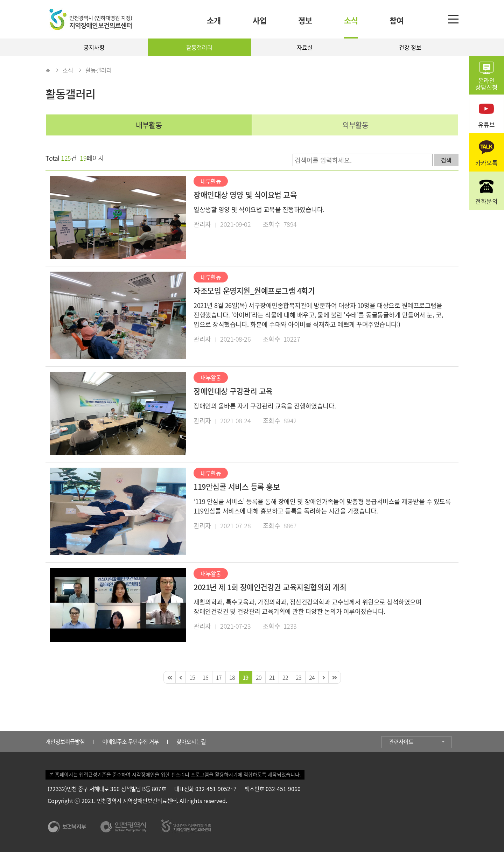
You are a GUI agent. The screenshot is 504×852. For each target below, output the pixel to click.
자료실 (305, 47)
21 (272, 677)
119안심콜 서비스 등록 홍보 (237, 487)
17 (219, 677)
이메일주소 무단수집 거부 (131, 742)
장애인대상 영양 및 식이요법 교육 (245, 195)
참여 (397, 20)
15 (192, 677)
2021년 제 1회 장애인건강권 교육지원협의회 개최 (270, 587)
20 (259, 677)
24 (312, 677)
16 (206, 677)
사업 (260, 20)
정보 (305, 20)
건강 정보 (410, 47)
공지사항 (94, 47)
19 (246, 677)
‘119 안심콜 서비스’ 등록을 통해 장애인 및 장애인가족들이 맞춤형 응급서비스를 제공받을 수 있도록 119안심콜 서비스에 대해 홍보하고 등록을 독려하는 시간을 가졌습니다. (322, 506)
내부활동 (149, 125)
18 (232, 677)
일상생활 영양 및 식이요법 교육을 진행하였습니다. (259, 209)
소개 (214, 20)
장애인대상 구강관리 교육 (233, 391)
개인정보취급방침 (65, 742)
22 (285, 677)
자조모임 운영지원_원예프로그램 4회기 (254, 291)
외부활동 (355, 125)
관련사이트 (401, 742)
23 (299, 677)
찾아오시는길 (191, 742)
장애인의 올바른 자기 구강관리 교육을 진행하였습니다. (265, 406)
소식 (351, 20)
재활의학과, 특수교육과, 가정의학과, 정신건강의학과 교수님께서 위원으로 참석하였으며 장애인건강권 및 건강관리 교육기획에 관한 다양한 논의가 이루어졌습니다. (307, 607)
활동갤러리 (199, 47)
